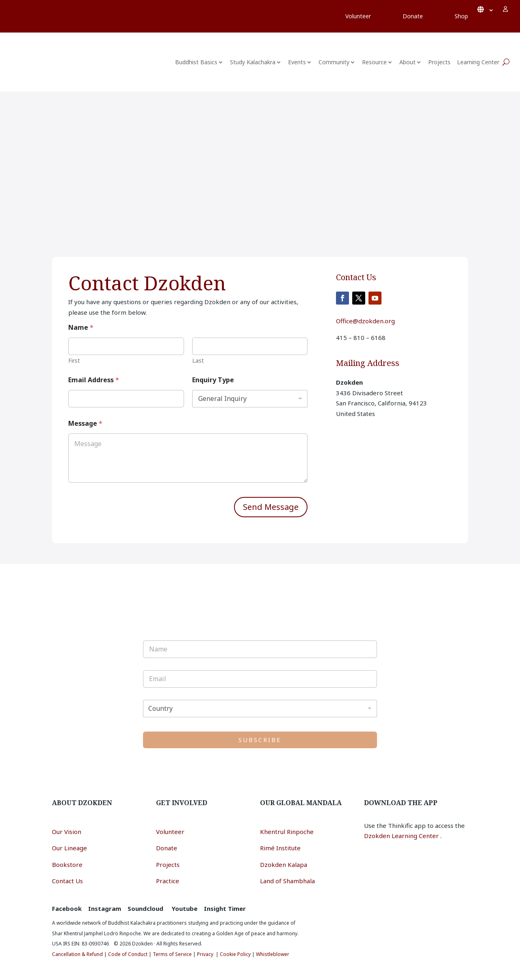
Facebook (67, 908)
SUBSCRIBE (260, 740)
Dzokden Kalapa (284, 865)
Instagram (105, 908)
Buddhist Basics (196, 62)
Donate (167, 848)
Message (85, 424)
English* (485, 9)
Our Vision (67, 832)
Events (297, 62)
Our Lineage (69, 848)
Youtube (184, 908)
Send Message (271, 507)
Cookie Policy (235, 954)
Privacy (205, 954)
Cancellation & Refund (77, 954)
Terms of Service (172, 954)
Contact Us (67, 881)
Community (334, 62)
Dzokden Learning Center (402, 836)
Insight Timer (225, 908)
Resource (374, 62)
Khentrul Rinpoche (287, 832)
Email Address (94, 380)
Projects (439, 62)
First (74, 360)
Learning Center (478, 62)
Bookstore (67, 865)
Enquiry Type (213, 380)
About (407, 62)
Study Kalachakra (253, 62)
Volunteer (170, 832)
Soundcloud (145, 908)
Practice (168, 881)
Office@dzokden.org (365, 321)
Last (198, 360)
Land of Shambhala (287, 881)
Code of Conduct (128, 954)
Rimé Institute (280, 848)
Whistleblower (273, 954)
